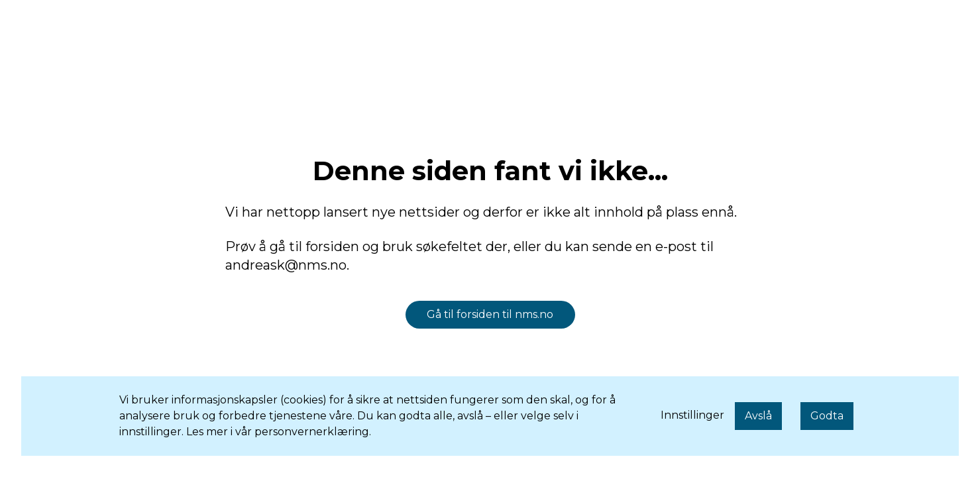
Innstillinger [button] (692, 415)
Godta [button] (827, 416)
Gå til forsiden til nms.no (490, 314)
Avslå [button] (758, 416)
